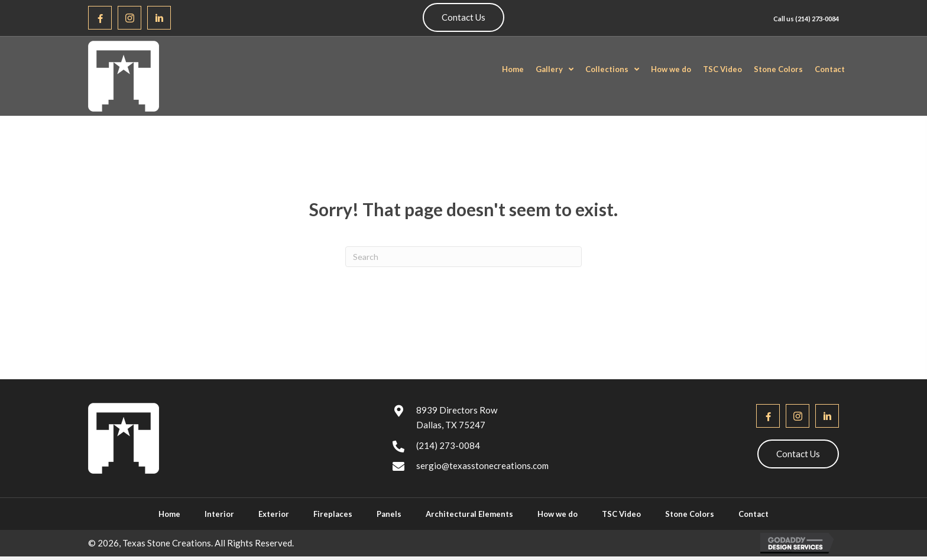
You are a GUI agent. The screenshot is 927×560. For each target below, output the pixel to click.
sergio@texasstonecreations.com (482, 465)
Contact (753, 514)
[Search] (463, 257)
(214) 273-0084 (817, 19)
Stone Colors (690, 514)
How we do (558, 514)
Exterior (274, 514)
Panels (389, 514)
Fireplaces (333, 514)
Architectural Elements (469, 514)
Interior (219, 514)
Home (169, 514)
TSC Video (621, 514)
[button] (100, 18)
